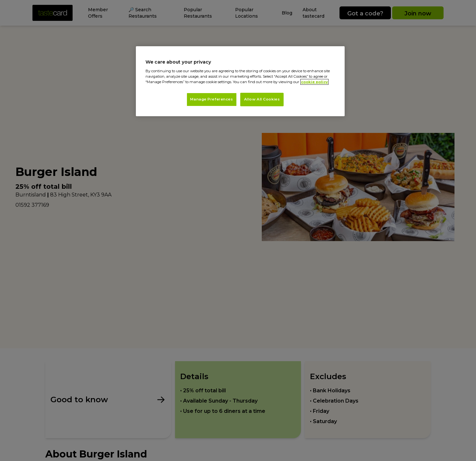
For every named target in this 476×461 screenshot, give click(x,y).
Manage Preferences (212, 99)
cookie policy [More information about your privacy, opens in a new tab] (314, 82)
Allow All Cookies (262, 99)
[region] (240, 81)
